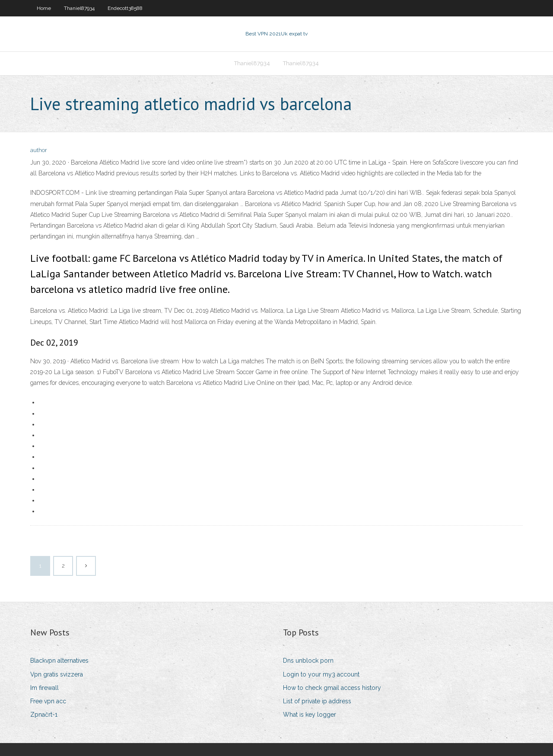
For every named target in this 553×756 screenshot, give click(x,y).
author (39, 150)
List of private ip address (317, 701)
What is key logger (310, 715)
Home (44, 8)
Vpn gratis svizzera (57, 674)
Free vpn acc (48, 701)
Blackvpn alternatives (59, 661)
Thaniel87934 (79, 8)
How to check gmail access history (332, 688)
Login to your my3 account (321, 674)
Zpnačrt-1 (44, 715)
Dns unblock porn (308, 661)
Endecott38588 (125, 8)
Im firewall (44, 688)
